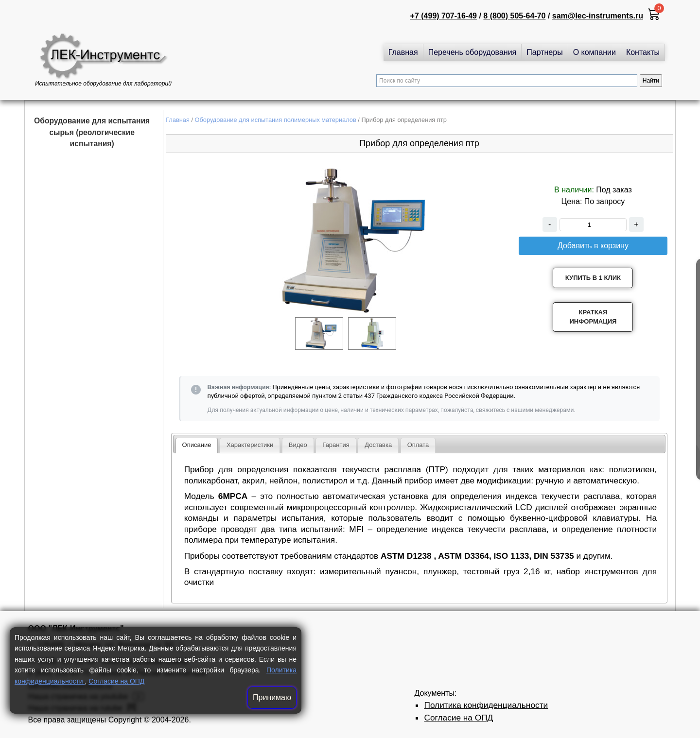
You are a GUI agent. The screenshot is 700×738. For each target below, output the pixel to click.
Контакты (643, 52)
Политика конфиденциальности (486, 705)
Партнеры (544, 52)
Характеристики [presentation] (250, 445)
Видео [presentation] (298, 445)
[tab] (197, 446)
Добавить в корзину (593, 246)
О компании (595, 52)
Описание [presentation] (197, 445)
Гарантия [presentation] (336, 445)
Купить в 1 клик (593, 278)
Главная (403, 52)
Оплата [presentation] (418, 445)
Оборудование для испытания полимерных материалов (276, 120)
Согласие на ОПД (116, 681)
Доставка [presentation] (378, 445)
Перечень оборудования (472, 52)
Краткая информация (593, 317)
